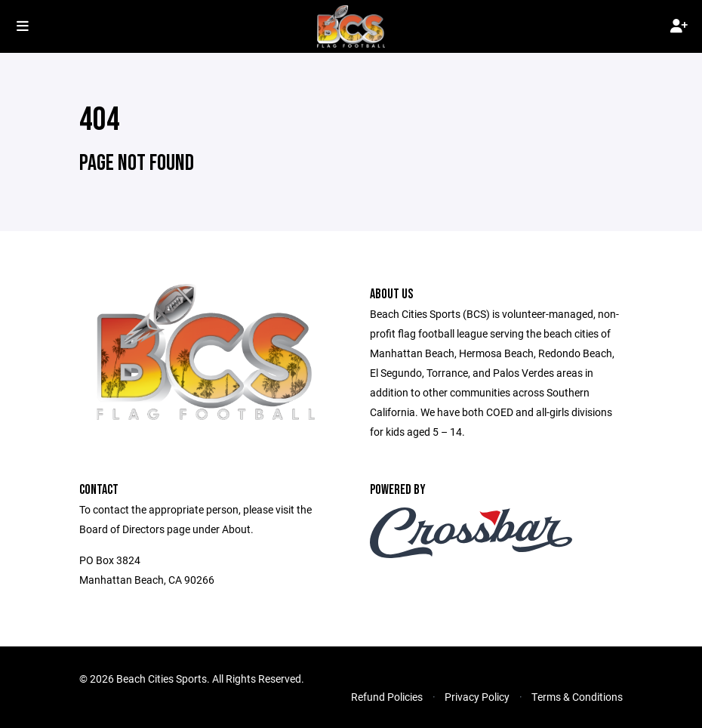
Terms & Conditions (577, 697)
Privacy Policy (477, 697)
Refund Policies (387, 697)
